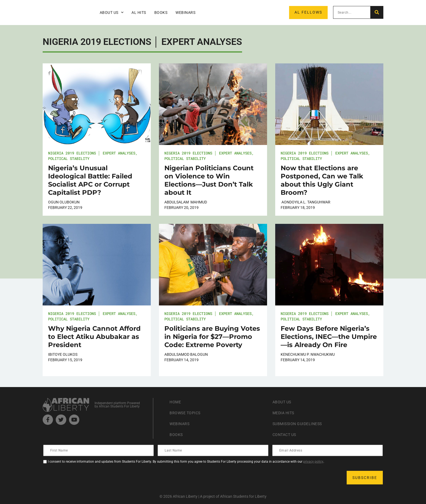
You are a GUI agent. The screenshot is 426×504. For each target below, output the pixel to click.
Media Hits (285, 413)
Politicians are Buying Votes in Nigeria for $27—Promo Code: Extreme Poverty (212, 337)
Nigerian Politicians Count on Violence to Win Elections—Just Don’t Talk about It (209, 180)
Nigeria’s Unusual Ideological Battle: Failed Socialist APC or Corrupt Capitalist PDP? (90, 180)
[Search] (377, 12)
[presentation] (85, 478)
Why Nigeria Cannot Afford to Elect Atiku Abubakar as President (94, 337)
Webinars (185, 13)
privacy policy (313, 462)
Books (161, 13)
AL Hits (139, 13)
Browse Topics (187, 413)
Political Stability (69, 158)
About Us (112, 13)
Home (176, 402)
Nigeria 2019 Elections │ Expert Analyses (92, 153)
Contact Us (286, 435)
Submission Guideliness (301, 424)
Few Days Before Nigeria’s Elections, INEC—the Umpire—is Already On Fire (329, 337)
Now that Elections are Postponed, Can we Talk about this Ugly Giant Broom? (322, 180)
